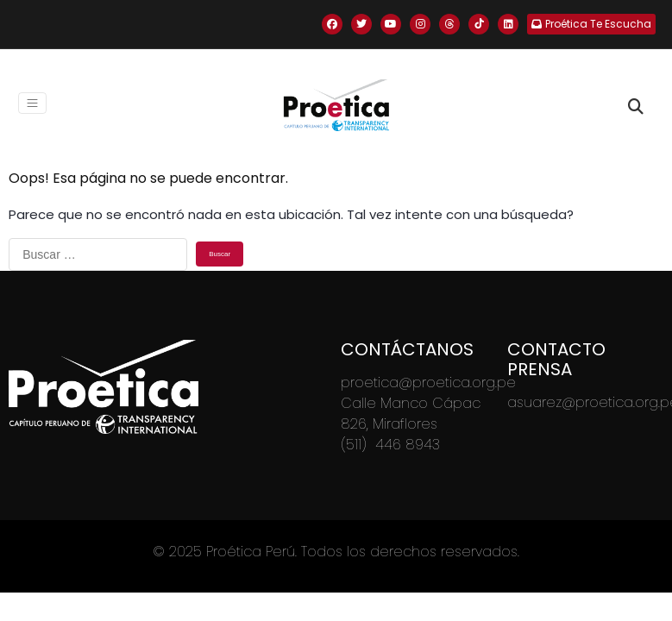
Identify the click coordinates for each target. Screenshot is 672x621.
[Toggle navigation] (32, 103)
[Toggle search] (636, 107)
